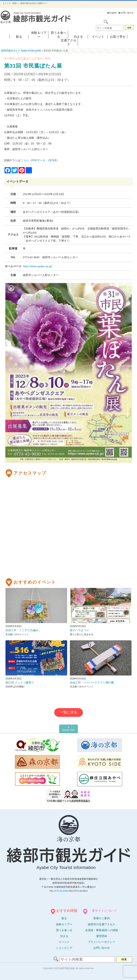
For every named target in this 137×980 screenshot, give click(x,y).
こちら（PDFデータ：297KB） (40, 160)
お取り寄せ (118, 37)
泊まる (78, 37)
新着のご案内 (102, 918)
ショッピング (64, 948)
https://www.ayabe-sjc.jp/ (38, 266)
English (112, 13)
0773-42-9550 (61, 891)
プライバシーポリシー (102, 942)
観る (19, 37)
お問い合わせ (126, 13)
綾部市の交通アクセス (102, 924)
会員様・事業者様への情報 (102, 930)
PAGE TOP (68, 729)
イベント (98, 37)
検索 (129, 28)
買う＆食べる (64, 930)
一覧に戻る (68, 712)
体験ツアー (64, 924)
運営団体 (102, 936)
